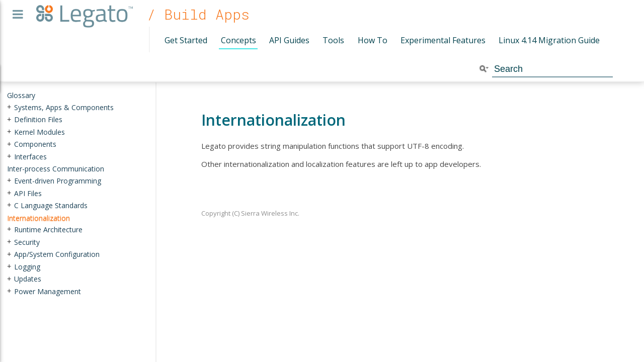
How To (373, 40)
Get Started (186, 40)
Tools (333, 40)
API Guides (289, 40)
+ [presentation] (9, 107)
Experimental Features (443, 40)
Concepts (238, 40)
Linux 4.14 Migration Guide (549, 40)
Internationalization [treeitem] (38, 217)
